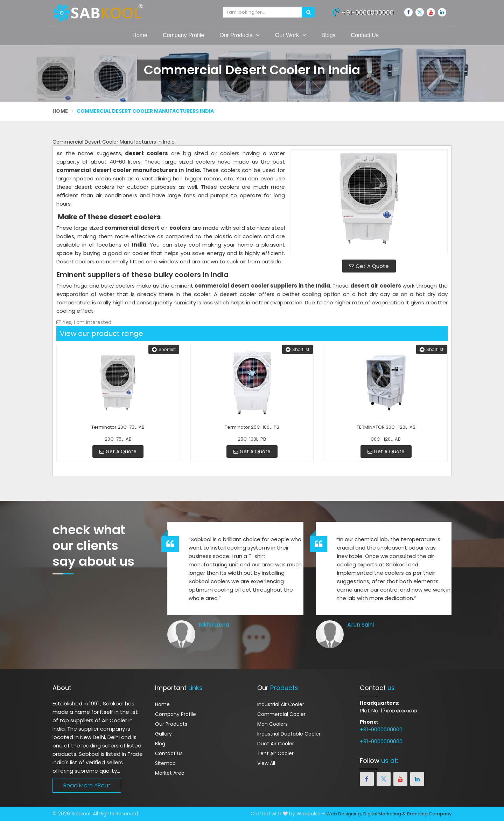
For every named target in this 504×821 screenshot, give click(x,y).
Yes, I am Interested (84, 322)
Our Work (291, 35)
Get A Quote (369, 266)
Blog (160, 744)
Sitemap (165, 763)
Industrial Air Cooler (281, 704)
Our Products (240, 35)
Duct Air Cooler (276, 744)
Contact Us (365, 35)
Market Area (170, 773)
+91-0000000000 (363, 12)
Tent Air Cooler (275, 753)
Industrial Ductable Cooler (289, 734)
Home (140, 35)
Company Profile (183, 35)
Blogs (329, 35)
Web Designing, (344, 814)
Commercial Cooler (281, 714)
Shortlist (164, 349)
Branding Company (429, 814)
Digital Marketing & (384, 814)
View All (266, 763)
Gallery (163, 734)
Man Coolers (272, 724)
